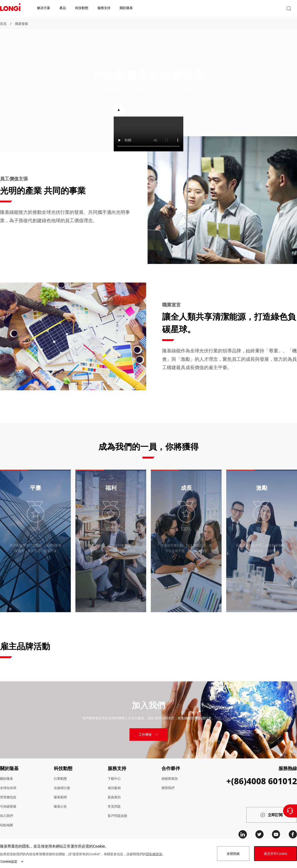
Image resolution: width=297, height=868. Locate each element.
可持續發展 (8, 806)
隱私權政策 (154, 854)
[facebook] (293, 834)
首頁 (3, 24)
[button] (254, 9)
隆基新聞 (60, 797)
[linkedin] (243, 834)
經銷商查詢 (170, 779)
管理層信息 (8, 797)
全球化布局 (8, 788)
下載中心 (114, 779)
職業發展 (22, 24)
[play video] (148, 110)
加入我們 (6, 816)
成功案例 (114, 788)
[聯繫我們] (290, 811)
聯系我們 (168, 788)
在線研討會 (62, 788)
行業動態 (60, 779)
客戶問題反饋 (117, 816)
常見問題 (114, 806)
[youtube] (276, 834)
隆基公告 (60, 806)
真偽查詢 (114, 797)
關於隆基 (6, 779)
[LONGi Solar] (10, 9)
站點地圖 (6, 825)
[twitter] (259, 834)
